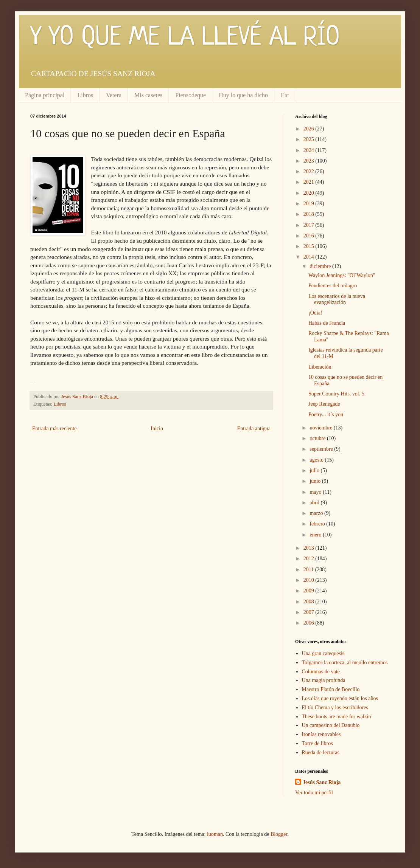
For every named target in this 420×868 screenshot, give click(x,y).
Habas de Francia (327, 323)
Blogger (279, 834)
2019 (310, 204)
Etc (285, 95)
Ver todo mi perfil (314, 793)
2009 (310, 591)
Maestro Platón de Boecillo (331, 689)
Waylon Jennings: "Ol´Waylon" (342, 275)
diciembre (321, 266)
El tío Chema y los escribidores (335, 708)
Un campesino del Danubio (331, 725)
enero (316, 535)
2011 (309, 570)
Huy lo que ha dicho (243, 95)
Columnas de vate (321, 672)
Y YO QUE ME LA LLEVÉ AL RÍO (185, 38)
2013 (310, 548)
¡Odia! (315, 313)
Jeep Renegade (324, 404)
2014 (310, 257)
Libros (85, 95)
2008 (310, 602)
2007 (310, 612)
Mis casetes (148, 95)
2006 (310, 623)
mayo (316, 492)
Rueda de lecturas (321, 753)
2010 (310, 580)
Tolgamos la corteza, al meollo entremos (345, 663)
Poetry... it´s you (326, 415)
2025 (310, 139)
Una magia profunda (324, 680)
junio (316, 481)
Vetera (114, 95)
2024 (310, 150)
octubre (318, 438)
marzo (317, 513)
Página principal (45, 95)
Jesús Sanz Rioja (322, 782)
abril (315, 503)
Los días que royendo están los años (340, 698)
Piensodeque (191, 95)
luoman (215, 834)
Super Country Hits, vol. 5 (336, 394)
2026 (310, 129)
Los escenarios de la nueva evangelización (337, 299)
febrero (318, 524)
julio (315, 470)
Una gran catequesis (323, 653)
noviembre (321, 428)
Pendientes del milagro (333, 286)
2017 (310, 225)
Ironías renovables (321, 734)
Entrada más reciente (54, 429)
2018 (310, 214)
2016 (310, 236)
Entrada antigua (254, 429)
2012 (310, 559)
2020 (310, 193)
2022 (310, 171)
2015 (310, 246)
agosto (317, 460)
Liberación (320, 367)
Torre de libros (317, 743)
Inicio (157, 429)
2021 (310, 182)
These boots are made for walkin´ (338, 717)
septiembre (322, 449)
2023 (310, 161)
